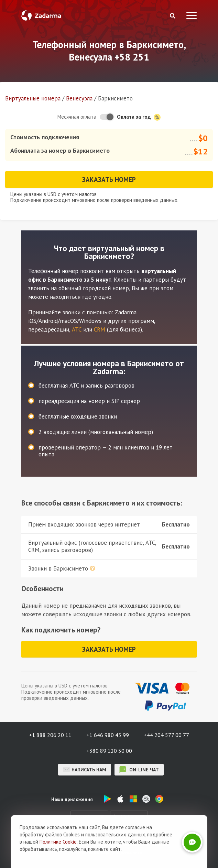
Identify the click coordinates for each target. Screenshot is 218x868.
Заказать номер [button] (109, 180)
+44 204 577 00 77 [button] (166, 735)
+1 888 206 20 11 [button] (50, 735)
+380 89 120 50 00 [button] (109, 751)
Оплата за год (139, 117)
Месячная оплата (77, 117)
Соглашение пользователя (144, 844)
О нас (52, 844)
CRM (100, 329)
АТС (77, 329)
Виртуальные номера (33, 98)
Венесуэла (79, 98)
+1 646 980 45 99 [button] (108, 735)
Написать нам (85, 770)
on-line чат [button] (139, 770)
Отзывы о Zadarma (87, 844)
